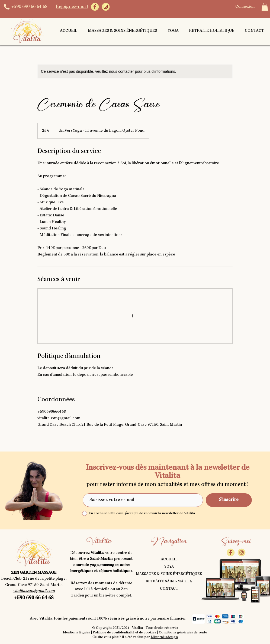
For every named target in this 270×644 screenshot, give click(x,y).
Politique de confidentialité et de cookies (124, 633)
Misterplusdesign (164, 637)
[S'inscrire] (229, 500)
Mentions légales (76, 633)
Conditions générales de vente (183, 633)
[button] (265, 7)
